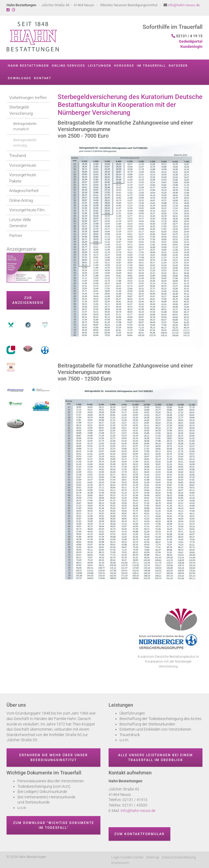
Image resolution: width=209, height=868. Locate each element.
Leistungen (100, 66)
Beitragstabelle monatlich (25, 126)
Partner (16, 236)
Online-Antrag (21, 200)
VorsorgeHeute (23, 165)
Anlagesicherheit (24, 191)
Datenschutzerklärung (179, 857)
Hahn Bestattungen (28, 66)
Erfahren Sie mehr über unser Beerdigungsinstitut (54, 758)
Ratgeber (178, 66)
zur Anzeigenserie (28, 300)
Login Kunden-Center (127, 857)
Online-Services (68, 66)
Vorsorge (124, 66)
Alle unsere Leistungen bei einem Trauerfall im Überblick (156, 758)
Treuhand (18, 156)
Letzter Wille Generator (20, 223)
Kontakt (43, 78)
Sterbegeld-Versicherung (21, 110)
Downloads (20, 78)
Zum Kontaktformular (139, 834)
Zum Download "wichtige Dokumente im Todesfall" (54, 825)
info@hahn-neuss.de (184, 5)
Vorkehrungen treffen (28, 98)
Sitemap (153, 857)
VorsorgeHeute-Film (27, 210)
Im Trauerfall (151, 66)
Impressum (120, 863)
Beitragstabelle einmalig (25, 143)
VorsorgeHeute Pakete (23, 178)
